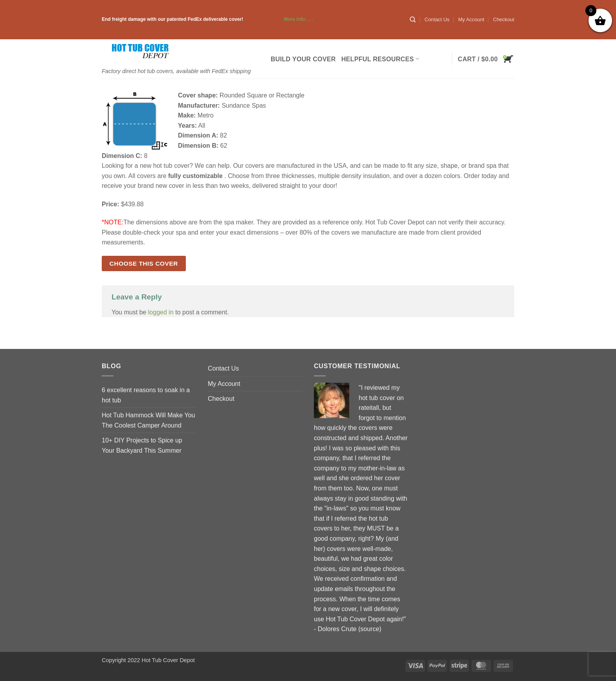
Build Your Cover (303, 59)
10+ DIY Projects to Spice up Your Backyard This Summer (142, 445)
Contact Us (437, 19)
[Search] (413, 20)
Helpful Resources (380, 59)
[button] (486, 59)
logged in (161, 312)
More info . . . (279, 19)
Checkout (504, 19)
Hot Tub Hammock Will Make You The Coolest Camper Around (148, 420)
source (370, 629)
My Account (471, 19)
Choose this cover (144, 263)
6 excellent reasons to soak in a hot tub (146, 395)
